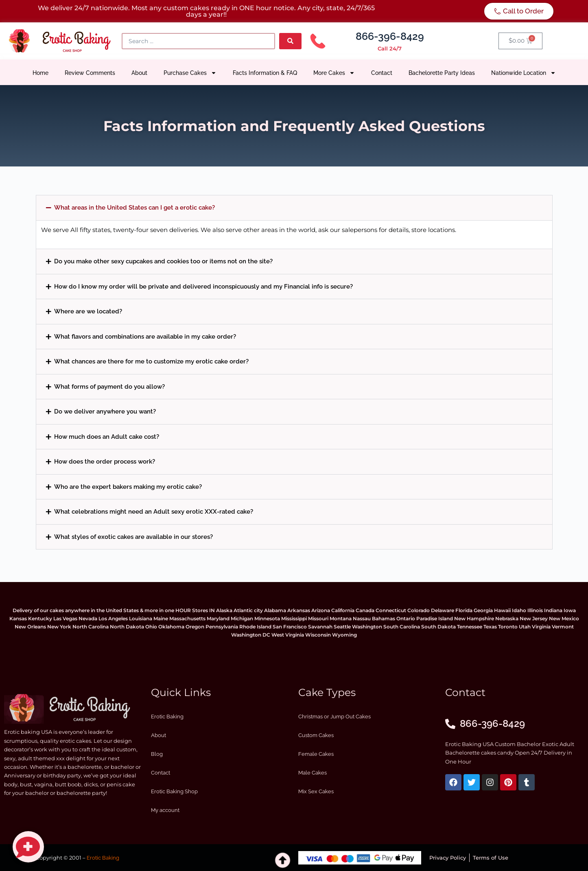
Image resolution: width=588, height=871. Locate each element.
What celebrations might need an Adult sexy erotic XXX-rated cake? (154, 511)
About (139, 73)
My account (165, 810)
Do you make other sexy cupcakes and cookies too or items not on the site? (163, 261)
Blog (157, 754)
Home (40, 73)
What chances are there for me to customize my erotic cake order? (151, 361)
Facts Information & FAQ (265, 73)
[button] (294, 208)
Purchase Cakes (190, 73)
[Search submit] (290, 41)
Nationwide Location (524, 73)
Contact (382, 73)
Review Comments (90, 73)
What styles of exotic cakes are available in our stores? (133, 537)
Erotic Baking (167, 717)
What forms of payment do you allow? (109, 386)
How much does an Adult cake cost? (107, 437)
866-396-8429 (390, 36)
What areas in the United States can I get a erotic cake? (134, 207)
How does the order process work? (105, 461)
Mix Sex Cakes (316, 791)
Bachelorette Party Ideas (442, 73)
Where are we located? (88, 311)
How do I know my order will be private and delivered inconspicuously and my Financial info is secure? (203, 286)
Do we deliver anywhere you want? (105, 411)
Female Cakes (316, 754)
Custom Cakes (316, 735)
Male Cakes (313, 773)
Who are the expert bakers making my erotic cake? (128, 487)
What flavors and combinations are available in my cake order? (145, 336)
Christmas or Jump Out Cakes (334, 717)
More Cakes (334, 73)
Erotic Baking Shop (174, 791)
